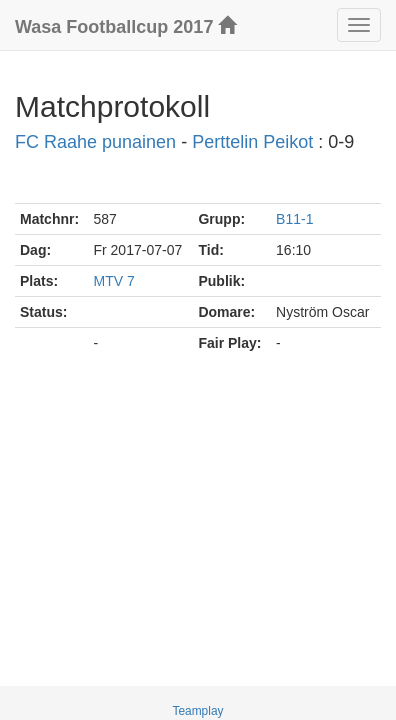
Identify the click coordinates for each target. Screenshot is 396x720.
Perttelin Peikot (252, 142)
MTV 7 (113, 281)
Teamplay (198, 711)
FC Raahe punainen (95, 142)
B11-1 (294, 219)
